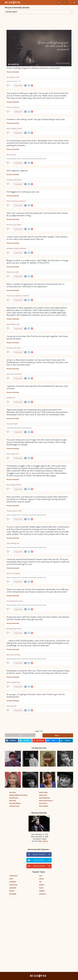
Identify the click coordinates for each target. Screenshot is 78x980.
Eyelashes (13, 324)
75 (10, 633)
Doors (8, 374)
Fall (15, 348)
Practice (19, 225)
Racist (18, 682)
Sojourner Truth (14, 806)
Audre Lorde (43, 795)
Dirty (8, 485)
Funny (11, 879)
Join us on (39, 854)
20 (10, 133)
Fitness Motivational (13, 201)
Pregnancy (13, 77)
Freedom (14, 128)
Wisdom (42, 885)
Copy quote (18, 85)
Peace (8, 107)
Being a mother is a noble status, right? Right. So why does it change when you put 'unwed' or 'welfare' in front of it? (37, 262)
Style (18, 324)
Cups (17, 454)
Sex (8, 77)
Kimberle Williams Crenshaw (18, 795)
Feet (11, 424)
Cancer (12, 655)
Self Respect (23, 248)
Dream (41, 888)
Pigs (8, 324)
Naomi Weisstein (44, 798)
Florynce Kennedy (13, 72)
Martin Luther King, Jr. (46, 800)
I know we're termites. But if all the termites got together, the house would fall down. (37, 337)
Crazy (8, 543)
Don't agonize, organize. (17, 171)
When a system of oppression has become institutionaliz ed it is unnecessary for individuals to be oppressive (35, 285)
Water (13, 454)
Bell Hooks (13, 800)
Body (14, 629)
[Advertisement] (39, 22)
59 (10, 85)
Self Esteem (10, 248)
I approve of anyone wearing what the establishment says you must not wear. (37, 387)
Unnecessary (10, 296)
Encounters (20, 601)
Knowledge (13, 894)
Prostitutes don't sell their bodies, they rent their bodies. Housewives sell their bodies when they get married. (38, 618)
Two (15, 155)
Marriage (9, 629)
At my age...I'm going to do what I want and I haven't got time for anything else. (36, 696)
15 (10, 329)
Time (8, 706)
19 (10, 582)
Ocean (8, 454)
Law (11, 155)
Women (19, 180)
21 (10, 112)
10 (10, 432)
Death (8, 573)
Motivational (13, 885)
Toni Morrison (14, 798)
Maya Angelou (44, 806)
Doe (13, 272)
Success (41, 879)
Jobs (8, 655)
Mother (9, 272)
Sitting (22, 201)
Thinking (9, 511)
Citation (45, 841)
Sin (25, 201)
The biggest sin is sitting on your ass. (23, 192)
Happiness (42, 894)
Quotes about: (39, 12)
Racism (9, 682)
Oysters (15, 511)
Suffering (13, 601)
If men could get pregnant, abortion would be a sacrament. (33, 68)
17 (10, 205)
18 (10, 300)
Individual (26, 296)
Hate (12, 573)
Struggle (13, 485)
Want (15, 706)
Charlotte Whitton (15, 803)
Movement (18, 374)
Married (19, 629)
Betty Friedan (43, 792)
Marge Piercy (43, 803)
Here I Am (9, 225)
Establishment (11, 398)
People (16, 248)
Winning (17, 107)
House (19, 348)
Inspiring (9, 180)
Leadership (13, 888)
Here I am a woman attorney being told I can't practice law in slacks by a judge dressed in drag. (37, 214)
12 (10, 489)
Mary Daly (13, 792)
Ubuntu (19, 128)
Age (11, 706)
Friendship (13, 882)
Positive (12, 891)
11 (10, 184)
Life (40, 882)
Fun (12, 107)
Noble (17, 272)
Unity (13, 374)
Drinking (17, 655)
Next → (58, 735)
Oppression (19, 296)
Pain (8, 601)
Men (18, 77)
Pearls (20, 511)
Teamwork (10, 348)
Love (41, 876)
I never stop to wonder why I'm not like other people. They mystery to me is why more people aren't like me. (37, 238)
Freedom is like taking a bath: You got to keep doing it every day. (36, 119)
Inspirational (13, 876)
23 (10, 163)
